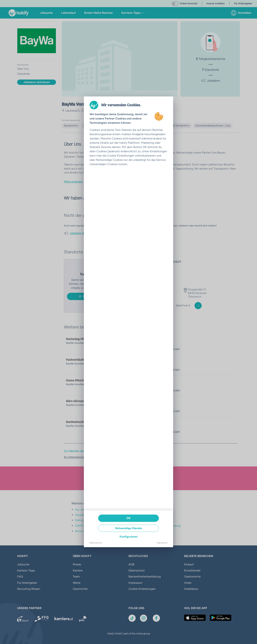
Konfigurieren (129, 537)
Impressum (162, 543)
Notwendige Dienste (128, 528)
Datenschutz (96, 543)
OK (128, 518)
